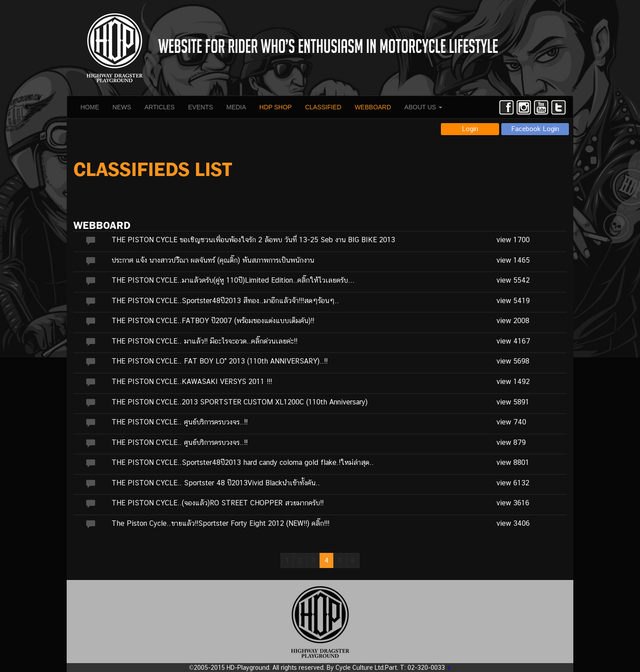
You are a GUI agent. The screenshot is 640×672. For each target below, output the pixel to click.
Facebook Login (535, 129)
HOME (90, 107)
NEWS (122, 107)
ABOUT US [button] (423, 107)
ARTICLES (160, 107)
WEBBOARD (373, 107)
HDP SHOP (276, 107)
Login (470, 129)
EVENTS (200, 107)
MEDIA (236, 107)
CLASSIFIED (323, 107)
